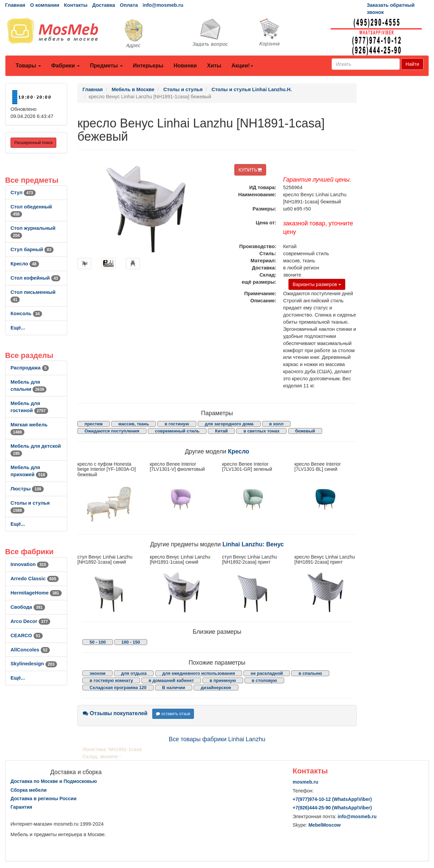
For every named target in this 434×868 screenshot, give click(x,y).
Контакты (76, 5)
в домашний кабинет (171, 680)
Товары (28, 66)
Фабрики (65, 66)
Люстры (27, 489)
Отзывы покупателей (115, 713)
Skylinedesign (34, 664)
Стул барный (32, 249)
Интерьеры (148, 66)
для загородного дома (229, 424)
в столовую (264, 680)
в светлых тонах (262, 431)
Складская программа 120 (118, 688)
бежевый (305, 431)
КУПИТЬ (250, 170)
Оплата (129, 5)
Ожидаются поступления (112, 431)
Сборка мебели (28, 790)
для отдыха (134, 673)
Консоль (26, 314)
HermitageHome (36, 593)
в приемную (223, 680)
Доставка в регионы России (44, 799)
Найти (412, 64)
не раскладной (267, 673)
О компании (45, 5)
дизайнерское (216, 688)
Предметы (106, 66)
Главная (15, 5)
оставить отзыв (173, 714)
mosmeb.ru (305, 782)
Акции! (242, 66)
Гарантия (21, 807)
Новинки (185, 66)
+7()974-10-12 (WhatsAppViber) (332, 799)
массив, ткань (134, 424)
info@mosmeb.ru (163, 5)
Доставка (104, 5)
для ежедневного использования (199, 673)
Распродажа (30, 368)
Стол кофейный (35, 278)
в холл (277, 424)
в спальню (310, 673)
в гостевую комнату (111, 680)
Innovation (29, 564)
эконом (97, 673)
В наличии (174, 688)
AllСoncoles (30, 650)
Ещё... (18, 328)
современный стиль (177, 431)
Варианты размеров (317, 284)
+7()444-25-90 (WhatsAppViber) (332, 808)
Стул (23, 193)
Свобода (28, 607)
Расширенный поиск (33, 143)
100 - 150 (131, 642)
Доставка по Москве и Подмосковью (54, 781)
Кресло (25, 264)
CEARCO (27, 635)
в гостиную (177, 424)
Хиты (214, 66)
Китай (221, 431)
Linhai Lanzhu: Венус (253, 544)
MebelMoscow (325, 825)
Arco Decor (30, 621)
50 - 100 (98, 642)
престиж (94, 424)
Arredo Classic (35, 579)
